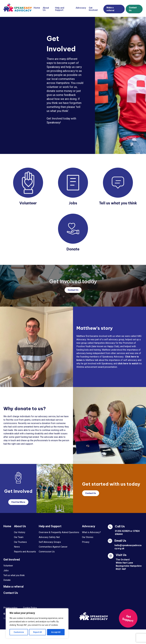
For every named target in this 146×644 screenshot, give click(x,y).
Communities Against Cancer (53, 547)
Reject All (38, 632)
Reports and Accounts (25, 552)
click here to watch (128, 364)
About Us (46, 9)
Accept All (56, 632)
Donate (7, 580)
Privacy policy (10, 608)
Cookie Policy (30, 608)
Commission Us (47, 552)
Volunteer (8, 566)
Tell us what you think (14, 575)
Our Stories (88, 537)
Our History (20, 532)
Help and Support (60, 9)
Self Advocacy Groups (50, 542)
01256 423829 (122, 531)
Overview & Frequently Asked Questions (59, 532)
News (17, 547)
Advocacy (81, 8)
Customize (19, 632)
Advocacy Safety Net (49, 537)
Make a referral (110, 9)
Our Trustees (20, 542)
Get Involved (93, 9)
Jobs (6, 570)
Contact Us (133, 9)
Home (37, 8)
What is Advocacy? (91, 532)
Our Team (19, 537)
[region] (37, 623)
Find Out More (18, 502)
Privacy (86, 542)
